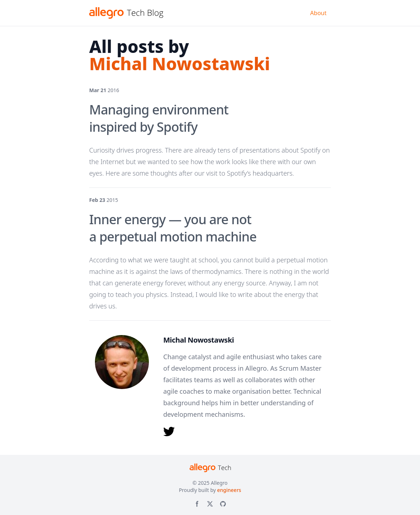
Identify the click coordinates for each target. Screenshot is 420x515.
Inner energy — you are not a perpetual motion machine (173, 228)
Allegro (219, 483)
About (318, 13)
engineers (229, 490)
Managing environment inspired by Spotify (159, 118)
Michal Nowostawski (199, 340)
